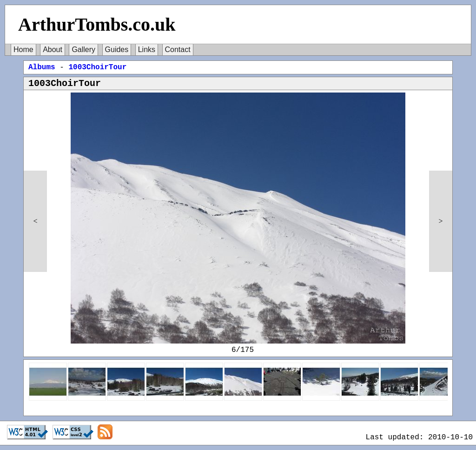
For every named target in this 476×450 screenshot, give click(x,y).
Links (147, 50)
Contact (178, 50)
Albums (42, 67)
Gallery (83, 50)
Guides (117, 50)
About (53, 50)
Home (23, 50)
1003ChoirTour (97, 67)
